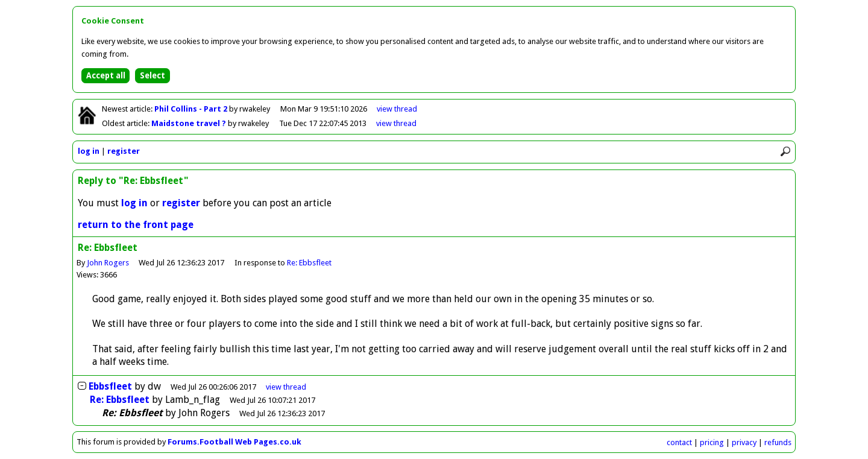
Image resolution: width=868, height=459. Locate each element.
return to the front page (136, 225)
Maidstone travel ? (190, 123)
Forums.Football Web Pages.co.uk (234, 442)
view (397, 109)
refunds (778, 442)
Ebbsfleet (110, 386)
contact (679, 442)
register (124, 151)
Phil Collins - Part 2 (192, 109)
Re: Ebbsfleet (309, 263)
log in (89, 151)
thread (286, 387)
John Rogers (108, 263)
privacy (744, 442)
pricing (712, 442)
